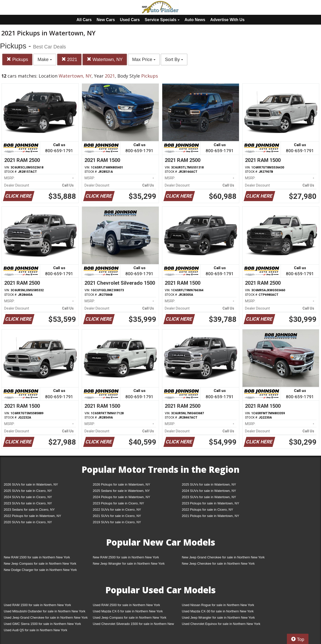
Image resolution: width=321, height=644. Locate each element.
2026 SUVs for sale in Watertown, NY (31, 484)
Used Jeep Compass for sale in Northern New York (130, 618)
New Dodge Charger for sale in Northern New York (40, 570)
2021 (69, 59)
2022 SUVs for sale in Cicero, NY (117, 510)
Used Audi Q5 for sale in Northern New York (35, 630)
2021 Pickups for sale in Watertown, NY (211, 516)
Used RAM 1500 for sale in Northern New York (37, 605)
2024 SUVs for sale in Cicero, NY (28, 497)
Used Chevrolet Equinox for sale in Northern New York (221, 624)
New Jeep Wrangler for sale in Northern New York (129, 564)
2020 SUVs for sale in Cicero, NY (28, 522)
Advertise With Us (227, 20)
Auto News (195, 20)
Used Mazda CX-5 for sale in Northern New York (128, 611)
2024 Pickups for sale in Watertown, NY (122, 497)
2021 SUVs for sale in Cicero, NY (117, 516)
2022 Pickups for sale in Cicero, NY (207, 510)
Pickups (17, 59)
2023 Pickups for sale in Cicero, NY (118, 503)
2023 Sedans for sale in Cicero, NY (29, 510)
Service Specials (162, 20)
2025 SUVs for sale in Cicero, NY (28, 491)
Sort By (174, 60)
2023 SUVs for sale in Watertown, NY (209, 497)
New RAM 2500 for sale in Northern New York (126, 557)
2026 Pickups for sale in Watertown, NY (122, 484)
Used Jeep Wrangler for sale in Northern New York (218, 618)
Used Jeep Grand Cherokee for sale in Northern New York (46, 618)
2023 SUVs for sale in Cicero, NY (28, 503)
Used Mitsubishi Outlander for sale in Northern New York (45, 611)
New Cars (106, 20)
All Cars (84, 20)
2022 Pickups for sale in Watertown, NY (32, 516)
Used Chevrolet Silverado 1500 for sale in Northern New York (133, 625)
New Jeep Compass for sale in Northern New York (40, 564)
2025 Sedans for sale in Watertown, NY (121, 491)
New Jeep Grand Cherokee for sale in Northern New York (223, 557)
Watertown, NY (105, 59)
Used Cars (130, 20)
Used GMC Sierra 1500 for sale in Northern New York (42, 624)
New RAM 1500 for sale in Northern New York (37, 557)
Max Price (144, 60)
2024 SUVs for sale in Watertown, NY (209, 491)
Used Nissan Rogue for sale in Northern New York (218, 605)
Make (45, 60)
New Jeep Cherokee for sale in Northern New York (218, 564)
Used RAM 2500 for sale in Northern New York (126, 605)
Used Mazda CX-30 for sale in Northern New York (218, 611)
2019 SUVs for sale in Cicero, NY (117, 522)
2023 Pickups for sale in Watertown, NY (211, 503)
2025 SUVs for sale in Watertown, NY (209, 484)
